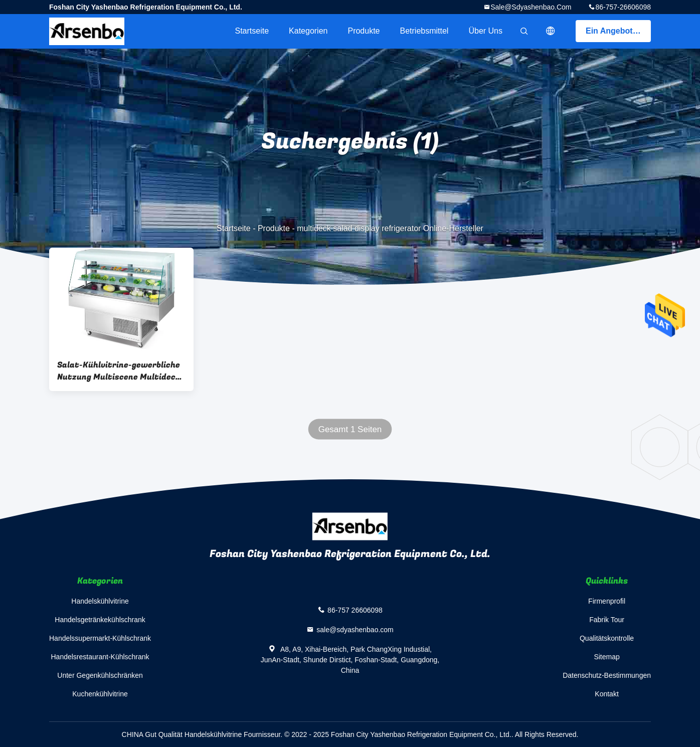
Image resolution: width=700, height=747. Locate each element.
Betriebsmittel (424, 31)
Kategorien (308, 31)
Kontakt (606, 694)
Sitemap (606, 657)
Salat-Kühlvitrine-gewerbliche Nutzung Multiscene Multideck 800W (119, 371)
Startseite (252, 31)
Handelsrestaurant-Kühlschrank (100, 657)
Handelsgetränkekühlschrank (100, 620)
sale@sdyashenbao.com (531, 7)
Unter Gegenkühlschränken (100, 675)
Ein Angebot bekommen (618, 31)
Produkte (364, 31)
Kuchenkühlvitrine (100, 694)
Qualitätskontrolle (607, 638)
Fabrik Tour (607, 620)
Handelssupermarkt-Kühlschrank (100, 638)
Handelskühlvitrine (100, 601)
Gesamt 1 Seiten (350, 429)
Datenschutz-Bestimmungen (607, 675)
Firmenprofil (607, 601)
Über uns (485, 31)
